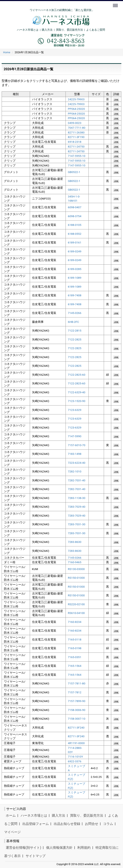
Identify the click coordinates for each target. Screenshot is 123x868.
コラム (108, 824)
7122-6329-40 (76, 392)
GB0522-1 (74, 172)
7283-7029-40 (76, 507)
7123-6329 (75, 410)
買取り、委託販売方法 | (71, 30)
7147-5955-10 (76, 156)
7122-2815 (75, 330)
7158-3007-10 (76, 719)
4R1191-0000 (76, 743)
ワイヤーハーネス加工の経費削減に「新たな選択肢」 (62, 10)
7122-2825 (75, 339)
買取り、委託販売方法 (87, 815)
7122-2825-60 (76, 375)
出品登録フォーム (36, 824)
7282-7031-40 (76, 480)
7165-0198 (75, 648)
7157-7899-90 (76, 701)
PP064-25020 (76, 109)
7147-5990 (75, 436)
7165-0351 (75, 657)
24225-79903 (76, 99)
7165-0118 (75, 639)
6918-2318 (75, 142)
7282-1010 (75, 471)
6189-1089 (75, 278)
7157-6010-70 (76, 445)
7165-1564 (75, 666)
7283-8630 (75, 542)
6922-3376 (75, 761)
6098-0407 (75, 207)
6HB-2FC (73, 322)
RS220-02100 (76, 604)
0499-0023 (75, 123)
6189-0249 (75, 251)
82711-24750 (76, 146)
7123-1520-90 (76, 401)
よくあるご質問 (96, 30)
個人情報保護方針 (59, 848)
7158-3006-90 (76, 710)
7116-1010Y (75, 757)
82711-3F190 (76, 137)
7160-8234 (75, 622)
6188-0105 (75, 225)
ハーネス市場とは (28, 30)
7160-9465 (75, 562)
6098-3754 (75, 216)
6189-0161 (75, 242)
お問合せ (92, 824)
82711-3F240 (76, 728)
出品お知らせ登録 (67, 824)
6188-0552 (75, 234)
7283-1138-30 (76, 498)
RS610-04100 (76, 613)
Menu (116, 4)
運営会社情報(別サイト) (23, 848)
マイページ (12, 832)
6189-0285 (75, 269)
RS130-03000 (76, 569)
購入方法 (47, 30)
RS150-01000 (76, 578)
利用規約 (84, 848)
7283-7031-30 (76, 524)
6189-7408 (75, 295)
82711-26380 (76, 132)
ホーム (11, 815)
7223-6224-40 (76, 463)
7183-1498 (75, 454)
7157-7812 (75, 692)
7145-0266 (75, 313)
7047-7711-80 (76, 128)
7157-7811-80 (76, 683)
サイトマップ (36, 856)
